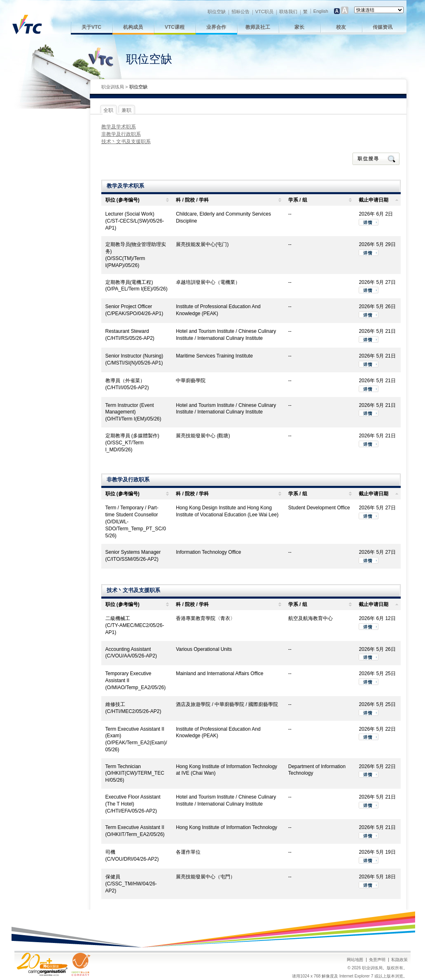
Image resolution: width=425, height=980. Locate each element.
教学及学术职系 (119, 127)
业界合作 (216, 27)
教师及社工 (258, 27)
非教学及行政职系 (121, 134)
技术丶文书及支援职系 (126, 142)
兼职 (126, 110)
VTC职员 (264, 12)
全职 (108, 110)
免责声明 (377, 960)
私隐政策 (399, 960)
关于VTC (91, 27)
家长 (299, 27)
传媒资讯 (383, 27)
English (321, 11)
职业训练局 (113, 87)
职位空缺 (217, 12)
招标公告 (241, 12)
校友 (341, 27)
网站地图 (355, 960)
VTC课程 (175, 27)
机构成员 (133, 27)
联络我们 (288, 12)
